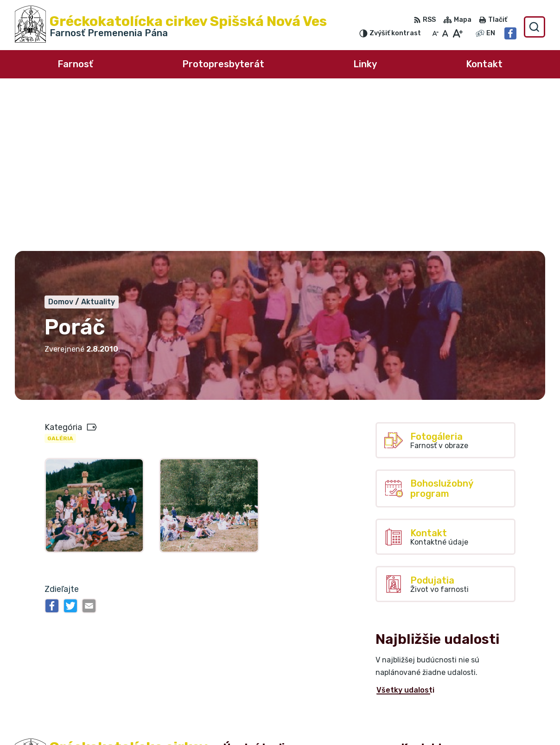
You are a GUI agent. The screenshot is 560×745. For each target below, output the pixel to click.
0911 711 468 (425, 694)
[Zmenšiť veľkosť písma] (435, 33)
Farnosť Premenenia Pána (123, 640)
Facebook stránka (435, 725)
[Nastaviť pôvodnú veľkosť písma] (445, 33)
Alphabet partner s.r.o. (152, 631)
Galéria (60, 279)
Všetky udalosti (405, 531)
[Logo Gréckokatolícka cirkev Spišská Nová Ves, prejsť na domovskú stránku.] (171, 27)
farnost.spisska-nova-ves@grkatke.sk (473, 714)
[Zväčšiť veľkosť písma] (457, 33)
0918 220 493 (427, 704)
